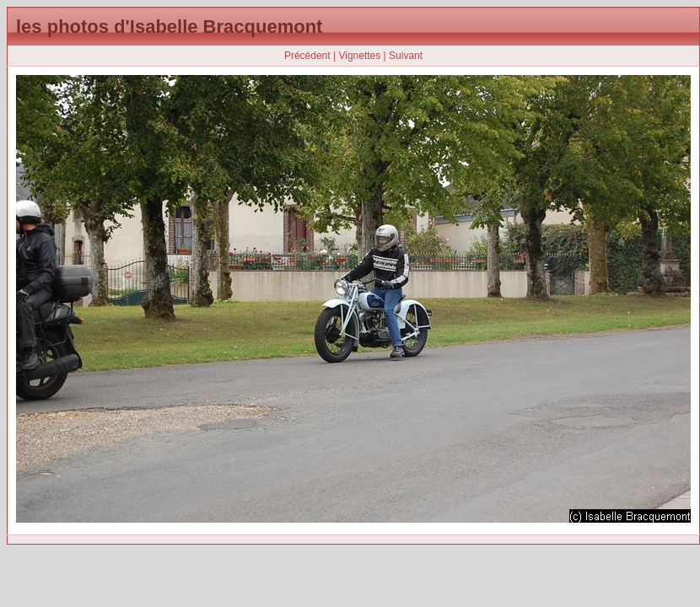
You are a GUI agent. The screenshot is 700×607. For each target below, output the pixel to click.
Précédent (307, 56)
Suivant (406, 56)
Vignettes (359, 56)
